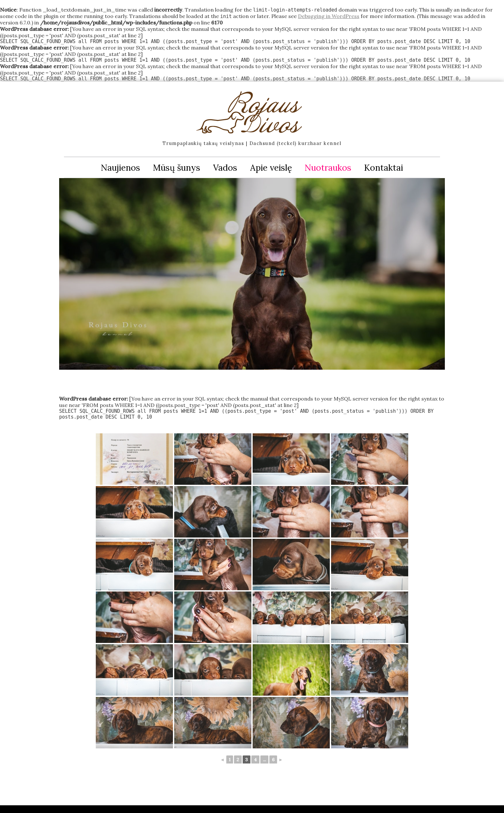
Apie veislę (271, 167)
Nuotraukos (328, 167)
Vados (225, 167)
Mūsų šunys (177, 167)
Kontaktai (384, 167)
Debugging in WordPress (329, 16)
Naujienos (121, 167)
